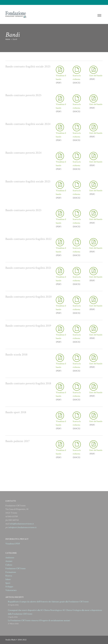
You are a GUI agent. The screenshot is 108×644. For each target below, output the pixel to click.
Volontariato (11, 590)
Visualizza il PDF (13, 544)
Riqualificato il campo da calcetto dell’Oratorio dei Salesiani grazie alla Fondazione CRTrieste (48, 602)
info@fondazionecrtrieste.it (22, 524)
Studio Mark (11, 640)
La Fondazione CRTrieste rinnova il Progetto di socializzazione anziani (39, 620)
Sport (8, 583)
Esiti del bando (96, 76)
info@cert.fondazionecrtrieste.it (22, 527)
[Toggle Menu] (99, 15)
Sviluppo (9, 587)
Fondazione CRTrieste (15, 568)
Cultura (9, 565)
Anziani (9, 561)
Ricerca (9, 576)
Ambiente (10, 558)
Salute (8, 579)
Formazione (11, 572)
